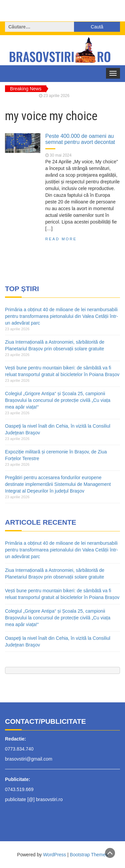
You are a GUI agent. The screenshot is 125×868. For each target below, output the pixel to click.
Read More (61, 239)
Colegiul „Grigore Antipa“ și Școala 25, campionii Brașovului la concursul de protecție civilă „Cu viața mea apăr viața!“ (58, 400)
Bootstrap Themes (89, 855)
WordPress (54, 855)
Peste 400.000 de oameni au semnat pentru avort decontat (80, 139)
